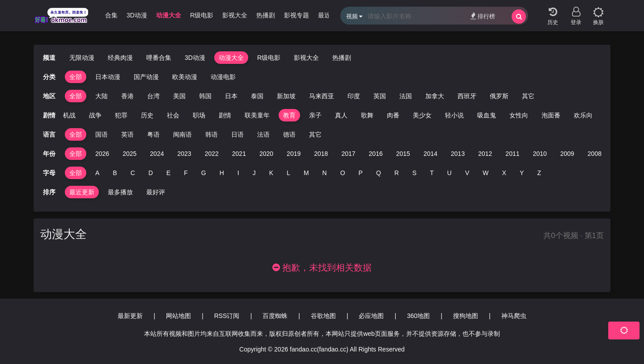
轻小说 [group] (454, 115)
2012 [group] (485, 154)
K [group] (271, 173)
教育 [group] (289, 115)
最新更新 (130, 316)
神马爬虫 (514, 316)
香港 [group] (127, 96)
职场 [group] (199, 115)
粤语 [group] (153, 134)
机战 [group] (69, 115)
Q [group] (379, 173)
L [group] (288, 173)
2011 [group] (512, 154)
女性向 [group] (519, 115)
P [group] (361, 173)
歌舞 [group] (367, 115)
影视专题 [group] (297, 15)
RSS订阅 (227, 316)
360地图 (418, 316)
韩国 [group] (205, 96)
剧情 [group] (225, 115)
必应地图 (371, 316)
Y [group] (522, 173)
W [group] (485, 173)
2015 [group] (403, 154)
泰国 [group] (257, 96)
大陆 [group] (102, 96)
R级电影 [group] (202, 15)
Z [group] (539, 173)
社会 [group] (173, 115)
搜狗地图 (466, 316)
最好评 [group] (156, 192)
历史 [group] (147, 115)
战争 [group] (95, 115)
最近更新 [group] (82, 192)
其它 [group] (528, 96)
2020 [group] (266, 154)
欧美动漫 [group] (185, 77)
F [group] (186, 173)
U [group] (449, 173)
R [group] (397, 173)
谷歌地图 (323, 316)
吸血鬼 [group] (487, 115)
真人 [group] (341, 115)
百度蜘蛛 (275, 316)
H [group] (222, 173)
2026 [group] (102, 154)
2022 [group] (212, 154)
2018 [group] (321, 154)
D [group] (151, 173)
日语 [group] (237, 134)
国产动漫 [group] (146, 77)
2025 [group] (129, 154)
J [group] (254, 173)
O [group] (343, 173)
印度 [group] (354, 96)
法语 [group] (263, 134)
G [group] (204, 173)
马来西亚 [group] (322, 96)
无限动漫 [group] (82, 58)
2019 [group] (294, 154)
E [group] (168, 173)
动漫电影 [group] (223, 77)
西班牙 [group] (467, 96)
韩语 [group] (212, 134)
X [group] (504, 173)
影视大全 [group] (235, 15)
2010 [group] (540, 154)
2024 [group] (157, 154)
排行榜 (483, 16)
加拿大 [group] (435, 96)
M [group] (306, 173)
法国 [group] (406, 96)
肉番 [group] (393, 115)
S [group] (414, 173)
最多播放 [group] (120, 192)
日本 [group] (231, 96)
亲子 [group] (315, 115)
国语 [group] (102, 134)
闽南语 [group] (182, 134)
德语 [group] (289, 134)
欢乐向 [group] (583, 115)
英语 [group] (127, 134)
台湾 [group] (153, 96)
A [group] (97, 173)
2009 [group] (567, 154)
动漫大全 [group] (169, 15)
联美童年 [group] (257, 115)
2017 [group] (348, 154)
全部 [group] (76, 77)
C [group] (133, 173)
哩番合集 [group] (105, 15)
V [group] (467, 173)
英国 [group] (380, 96)
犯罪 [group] (121, 115)
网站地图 (178, 316)
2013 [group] (458, 154)
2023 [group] (184, 154)
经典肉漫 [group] (120, 58)
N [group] (325, 173)
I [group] (238, 173)
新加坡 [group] (286, 96)
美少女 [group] (422, 115)
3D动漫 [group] (137, 15)
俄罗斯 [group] (499, 96)
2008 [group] (595, 154)
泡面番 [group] (551, 115)
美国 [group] (179, 96)
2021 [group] (239, 154)
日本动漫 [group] (108, 77)
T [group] (432, 173)
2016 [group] (376, 154)
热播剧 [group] (266, 15)
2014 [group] (430, 154)
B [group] (115, 173)
